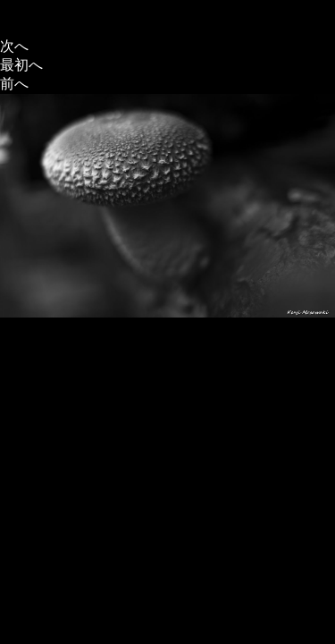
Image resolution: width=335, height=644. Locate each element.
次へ (14, 46)
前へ (14, 84)
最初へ (21, 65)
